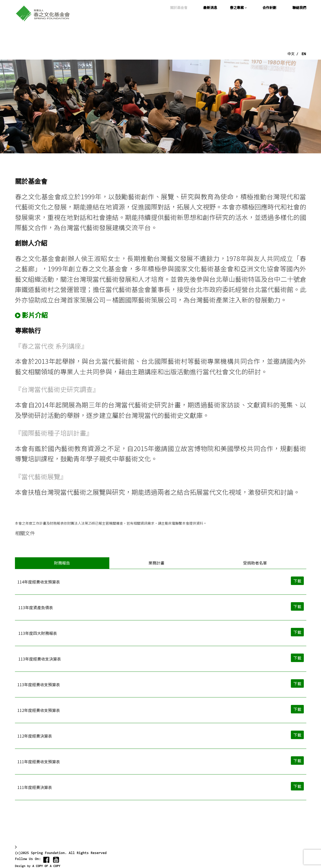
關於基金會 (179, 7)
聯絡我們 (299, 7)
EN (304, 54)
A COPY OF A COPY (46, 866)
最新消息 (210, 7)
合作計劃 (269, 7)
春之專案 (238, 7)
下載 (297, 581)
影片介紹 (35, 315)
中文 (291, 54)
